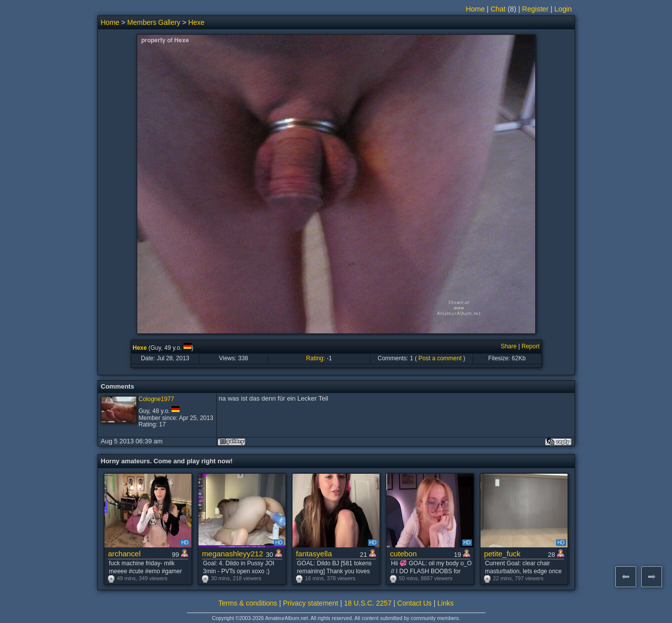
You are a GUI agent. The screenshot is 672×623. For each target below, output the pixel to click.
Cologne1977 (156, 399)
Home (475, 9)
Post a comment (440, 358)
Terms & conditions (248, 603)
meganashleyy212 (233, 554)
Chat (498, 9)
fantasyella (314, 554)
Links (445, 603)
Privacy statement (311, 603)
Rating (315, 358)
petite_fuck (502, 554)
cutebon (403, 554)
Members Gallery (154, 22)
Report (530, 346)
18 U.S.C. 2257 (368, 603)
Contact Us (415, 603)
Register (535, 9)
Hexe (196, 22)
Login (563, 9)
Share (509, 346)
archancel (124, 554)
